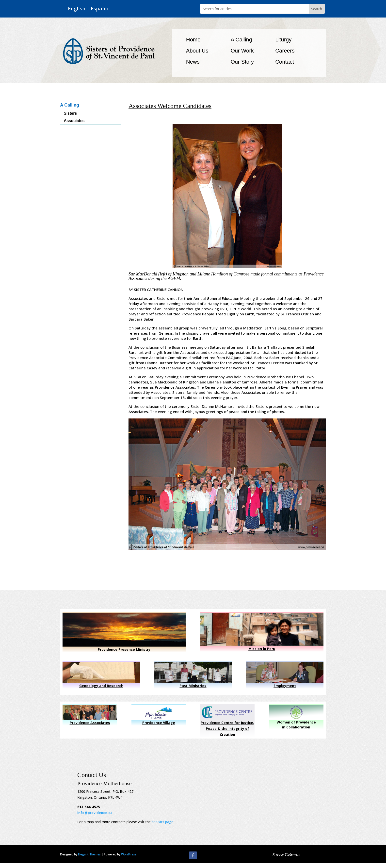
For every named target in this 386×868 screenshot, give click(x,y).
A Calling (241, 40)
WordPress (129, 854)
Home (193, 40)
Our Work (242, 51)
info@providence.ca (95, 813)
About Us (197, 51)
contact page (162, 822)
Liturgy (283, 40)
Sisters (70, 114)
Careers (285, 51)
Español (100, 9)
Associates (74, 121)
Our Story (242, 62)
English (77, 9)
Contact (285, 62)
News (193, 62)
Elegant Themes (89, 854)
